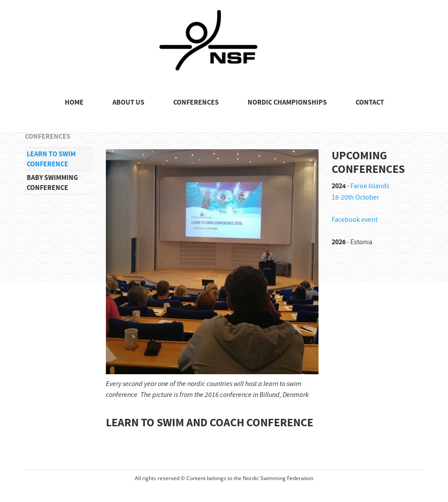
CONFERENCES (196, 102)
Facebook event (355, 220)
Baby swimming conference (52, 183)
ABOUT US (128, 102)
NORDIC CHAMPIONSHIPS (287, 102)
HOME (74, 102)
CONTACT (370, 102)
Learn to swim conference (51, 159)
